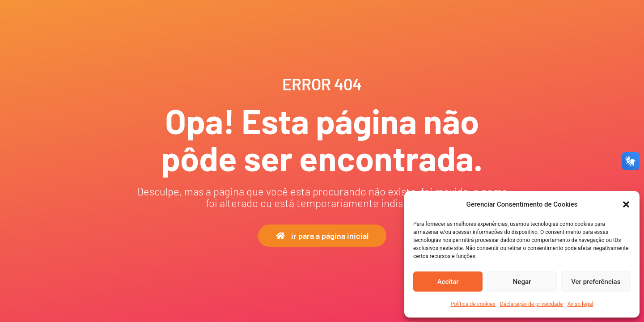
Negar (522, 282)
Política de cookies (473, 304)
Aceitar (448, 282)
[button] (626, 204)
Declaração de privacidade (532, 304)
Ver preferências (596, 282)
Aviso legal (580, 304)
